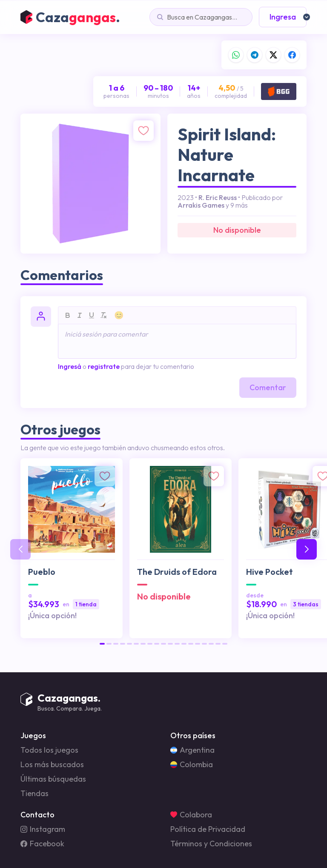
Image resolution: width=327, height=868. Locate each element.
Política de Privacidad (208, 829)
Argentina (192, 750)
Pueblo (42, 572)
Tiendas (34, 794)
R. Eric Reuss (218, 197)
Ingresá (70, 366)
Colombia (192, 765)
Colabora (191, 815)
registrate (104, 366)
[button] (102, 644)
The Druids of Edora (177, 572)
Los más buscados (52, 765)
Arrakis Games (201, 205)
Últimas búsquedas (53, 779)
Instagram (43, 829)
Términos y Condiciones (211, 844)
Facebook (42, 844)
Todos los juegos (49, 750)
